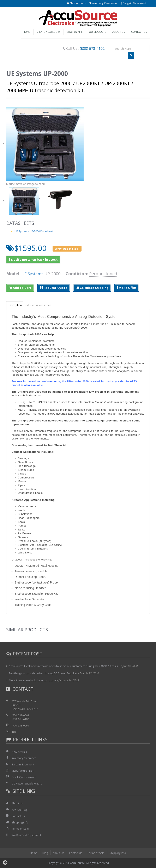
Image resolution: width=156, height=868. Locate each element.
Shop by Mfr (75, 32)
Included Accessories (38, 305)
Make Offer (127, 288)
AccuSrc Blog (19, 810)
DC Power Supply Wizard (27, 783)
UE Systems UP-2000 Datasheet (34, 231)
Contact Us (139, 32)
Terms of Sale (20, 829)
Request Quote (54, 288)
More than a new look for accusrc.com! (33, 680)
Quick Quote (97, 32)
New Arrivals (76, 3)
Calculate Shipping (92, 288)
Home (27, 32)
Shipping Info (20, 822)
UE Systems (33, 274)
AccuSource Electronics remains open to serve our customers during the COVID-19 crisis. (64, 666)
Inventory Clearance (103, 3)
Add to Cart (20, 288)
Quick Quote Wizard (24, 777)
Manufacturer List (23, 771)
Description (15, 305)
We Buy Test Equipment (26, 835)
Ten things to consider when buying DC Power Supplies (43, 673)
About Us (119, 32)
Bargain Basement (133, 3)
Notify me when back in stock (33, 259)
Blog (45, 853)
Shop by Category (49, 32)
